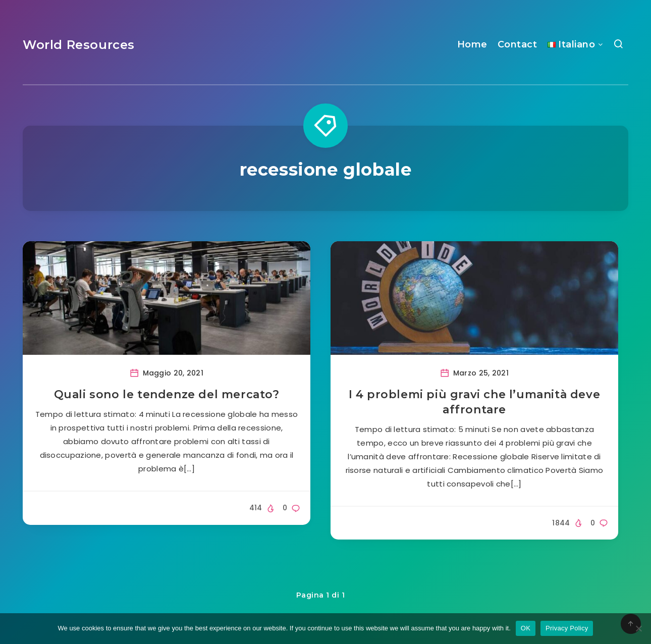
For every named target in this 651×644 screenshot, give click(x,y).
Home (472, 44)
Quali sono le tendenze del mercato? (167, 394)
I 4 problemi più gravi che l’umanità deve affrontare (475, 402)
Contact (518, 44)
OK (526, 628)
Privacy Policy (567, 628)
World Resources (79, 45)
